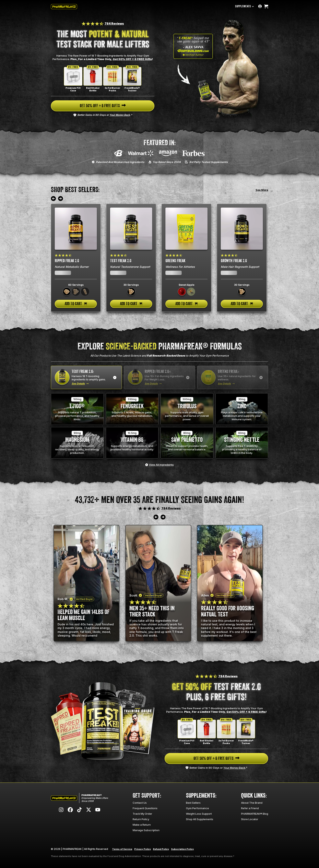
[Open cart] (266, 7)
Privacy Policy (143, 849)
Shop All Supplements (200, 819)
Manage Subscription (146, 830)
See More (262, 190)
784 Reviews (114, 24)
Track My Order (142, 814)
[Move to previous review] (53, 199)
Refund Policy (161, 849)
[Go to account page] (260, 7)
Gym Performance (197, 808)
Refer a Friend (250, 808)
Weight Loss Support (199, 814)
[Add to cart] (76, 304)
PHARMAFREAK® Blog (255, 814)
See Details (78, 384)
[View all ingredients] (159, 465)
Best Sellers (193, 803)
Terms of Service (122, 849)
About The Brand (252, 803)
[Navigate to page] (103, 106)
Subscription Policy (182, 849)
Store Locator (250, 819)
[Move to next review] (61, 199)
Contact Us (140, 803)
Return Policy (141, 819)
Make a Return (142, 825)
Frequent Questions (145, 808)
